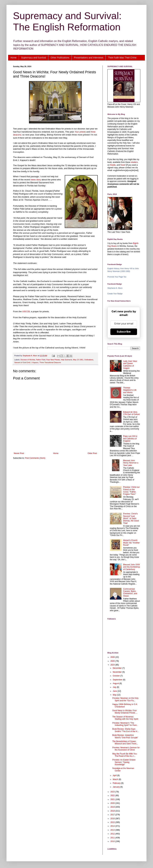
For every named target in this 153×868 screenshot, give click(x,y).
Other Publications (60, 58)
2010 (113, 841)
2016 (113, 819)
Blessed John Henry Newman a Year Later (131, 463)
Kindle (113, 165)
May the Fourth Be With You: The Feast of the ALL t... (125, 755)
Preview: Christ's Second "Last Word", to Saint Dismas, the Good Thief (131, 518)
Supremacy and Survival (34, 58)
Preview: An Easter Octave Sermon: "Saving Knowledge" (124, 762)
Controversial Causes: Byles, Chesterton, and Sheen (130, 592)
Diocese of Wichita (28, 360)
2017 (113, 815)
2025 (113, 661)
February (117, 783)
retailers (134, 162)
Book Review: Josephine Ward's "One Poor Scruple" (125, 736)
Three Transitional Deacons (50, 362)
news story (36, 180)
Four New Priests (53, 360)
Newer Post (19, 453)
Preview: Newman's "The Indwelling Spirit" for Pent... (125, 724)
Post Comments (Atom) (35, 458)
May (115, 695)
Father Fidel (41, 360)
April (115, 775)
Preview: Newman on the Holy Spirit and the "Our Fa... (125, 699)
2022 (113, 796)
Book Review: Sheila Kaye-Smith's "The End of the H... (125, 730)
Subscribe (124, 332)
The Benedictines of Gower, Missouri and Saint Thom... (125, 743)
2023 (113, 792)
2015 (113, 822)
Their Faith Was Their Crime (122, 58)
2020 (113, 803)
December (118, 668)
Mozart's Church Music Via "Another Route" (131, 543)
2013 (113, 830)
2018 (113, 811)
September (118, 680)
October (117, 676)
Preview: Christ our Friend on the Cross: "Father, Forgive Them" (131, 491)
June (115, 691)
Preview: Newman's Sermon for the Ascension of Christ (126, 749)
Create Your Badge (115, 294)
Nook (123, 165)
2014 (113, 826)
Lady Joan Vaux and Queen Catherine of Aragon (130, 365)
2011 (113, 838)
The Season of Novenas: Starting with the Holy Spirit (125, 718)
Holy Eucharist (67, 360)
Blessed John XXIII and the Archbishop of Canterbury (132, 567)
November (118, 672)
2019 (113, 807)
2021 (113, 799)
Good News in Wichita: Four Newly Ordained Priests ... (125, 712)
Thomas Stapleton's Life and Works (130, 390)
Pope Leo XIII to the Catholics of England (130, 439)
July (115, 687)
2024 (113, 665)
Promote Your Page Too (117, 277)
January (117, 787)
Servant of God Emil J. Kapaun (26, 362)
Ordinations (89, 360)
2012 (113, 834)
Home (13, 58)
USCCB (26, 311)
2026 (113, 657)
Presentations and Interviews (89, 58)
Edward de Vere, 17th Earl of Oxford (131, 413)
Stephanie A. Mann (115, 288)
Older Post (92, 453)
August (116, 683)
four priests (80, 132)
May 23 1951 (78, 360)
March (116, 779)
